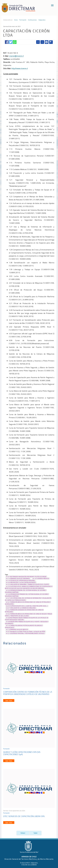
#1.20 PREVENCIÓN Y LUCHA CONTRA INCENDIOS (21, 582)
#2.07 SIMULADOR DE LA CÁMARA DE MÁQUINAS (21, 608)
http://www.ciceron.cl (20, 68)
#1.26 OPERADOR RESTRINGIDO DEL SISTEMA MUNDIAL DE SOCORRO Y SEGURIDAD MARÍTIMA (27, 595)
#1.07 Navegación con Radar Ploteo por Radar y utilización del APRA (26, 631)
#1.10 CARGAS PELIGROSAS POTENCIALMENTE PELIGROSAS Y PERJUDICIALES (24, 626)
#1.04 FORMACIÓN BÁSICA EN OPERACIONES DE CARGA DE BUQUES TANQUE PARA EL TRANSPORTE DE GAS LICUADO (29, 615)
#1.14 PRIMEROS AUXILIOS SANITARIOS (18, 579)
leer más (9, 701)
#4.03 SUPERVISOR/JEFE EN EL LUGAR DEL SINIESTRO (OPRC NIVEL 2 (27, 606)
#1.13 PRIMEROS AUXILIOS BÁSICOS (17, 629)
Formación (23, 20)
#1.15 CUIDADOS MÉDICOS (41, 579)
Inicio (16, 20)
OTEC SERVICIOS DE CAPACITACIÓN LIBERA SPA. (24, 816)
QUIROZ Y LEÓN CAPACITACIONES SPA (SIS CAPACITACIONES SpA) (22, 753)
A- (42, 42)
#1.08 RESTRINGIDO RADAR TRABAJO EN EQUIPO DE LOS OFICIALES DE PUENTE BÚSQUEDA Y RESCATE (27, 619)
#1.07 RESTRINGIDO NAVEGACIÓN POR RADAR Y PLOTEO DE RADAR (26, 577)
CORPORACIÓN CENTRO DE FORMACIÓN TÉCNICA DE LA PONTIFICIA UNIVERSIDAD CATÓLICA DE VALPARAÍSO (28, 693)
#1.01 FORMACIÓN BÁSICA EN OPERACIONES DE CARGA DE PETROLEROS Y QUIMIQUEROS (28, 603)
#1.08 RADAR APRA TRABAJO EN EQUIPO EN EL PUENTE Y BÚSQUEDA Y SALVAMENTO (27, 623)
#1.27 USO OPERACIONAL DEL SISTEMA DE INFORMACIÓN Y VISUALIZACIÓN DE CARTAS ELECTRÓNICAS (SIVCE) (28, 599)
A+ (38, 42)
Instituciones (32, 20)
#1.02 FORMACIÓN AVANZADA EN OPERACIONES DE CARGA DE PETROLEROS (24, 611)
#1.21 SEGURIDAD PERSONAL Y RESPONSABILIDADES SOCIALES (25, 633)
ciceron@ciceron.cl (16, 56)
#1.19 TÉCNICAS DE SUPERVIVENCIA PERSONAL (21, 580)
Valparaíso (42, 20)
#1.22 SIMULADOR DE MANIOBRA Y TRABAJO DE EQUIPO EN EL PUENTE (28, 584)
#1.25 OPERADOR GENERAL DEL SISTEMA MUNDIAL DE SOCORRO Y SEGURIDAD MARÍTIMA (26, 591)
